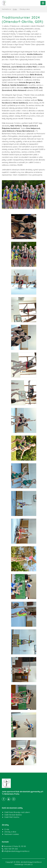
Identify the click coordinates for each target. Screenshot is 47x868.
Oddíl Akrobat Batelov (13, 815)
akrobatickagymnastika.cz (31, 862)
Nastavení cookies (12, 834)
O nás (15, 9)
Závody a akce (10, 832)
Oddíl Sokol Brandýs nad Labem (17, 812)
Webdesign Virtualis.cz (23, 864)
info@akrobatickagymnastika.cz (17, 851)
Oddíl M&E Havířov (12, 817)
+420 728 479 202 (11, 849)
